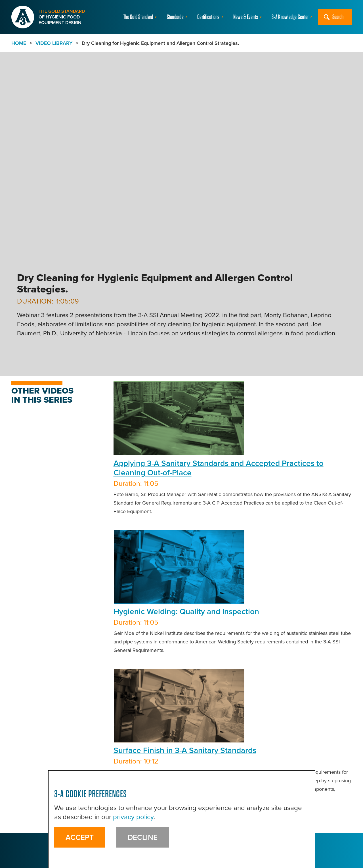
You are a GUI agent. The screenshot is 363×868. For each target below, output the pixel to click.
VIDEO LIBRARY (54, 43)
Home (19, 43)
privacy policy (133, 817)
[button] (141, 17)
